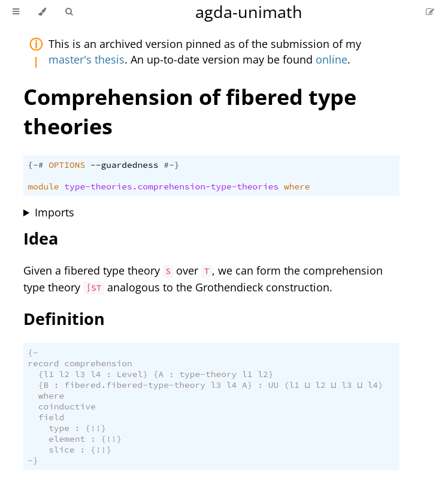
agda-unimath (249, 12)
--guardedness (124, 165)
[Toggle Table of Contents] (16, 12)
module (43, 186)
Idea (41, 238)
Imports (55, 212)
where (297, 186)
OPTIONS (67, 165)
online (332, 59)
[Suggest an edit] (430, 12)
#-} (171, 165)
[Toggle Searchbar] (69, 12)
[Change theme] (42, 12)
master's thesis (87, 59)
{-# (35, 165)
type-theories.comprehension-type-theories (171, 186)
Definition (64, 319)
